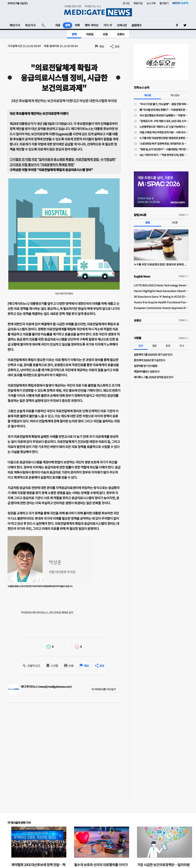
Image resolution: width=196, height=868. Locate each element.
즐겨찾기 (164, 3)
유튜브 (121, 34)
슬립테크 (136, 25)
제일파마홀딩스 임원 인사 (147, 371)
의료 (58, 25)
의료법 (90, 34)
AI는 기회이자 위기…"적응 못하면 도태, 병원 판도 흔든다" (164, 155)
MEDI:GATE (180, 3)
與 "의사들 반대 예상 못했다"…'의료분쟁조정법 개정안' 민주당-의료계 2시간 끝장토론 (164, 110)
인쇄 (71, 666)
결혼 (154, 346)
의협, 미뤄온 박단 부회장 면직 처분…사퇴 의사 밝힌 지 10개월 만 (164, 132)
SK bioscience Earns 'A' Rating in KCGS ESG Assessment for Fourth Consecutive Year (161, 297)
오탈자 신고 (34, 666)
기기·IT (108, 25)
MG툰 (175, 222)
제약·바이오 (91, 25)
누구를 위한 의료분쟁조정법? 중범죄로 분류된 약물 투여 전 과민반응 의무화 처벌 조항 (164, 138)
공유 (117, 46)
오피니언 (122, 25)
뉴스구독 (151, 3)
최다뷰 (148, 95)
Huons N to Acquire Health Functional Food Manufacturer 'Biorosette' (161, 302)
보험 (105, 34)
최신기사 (30, 25)
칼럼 (148, 222)
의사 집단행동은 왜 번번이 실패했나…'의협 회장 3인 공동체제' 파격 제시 (164, 115)
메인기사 (15, 25)
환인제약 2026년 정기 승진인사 (149, 360)
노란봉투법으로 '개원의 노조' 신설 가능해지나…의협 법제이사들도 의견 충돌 (164, 127)
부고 (182, 346)
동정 (168, 346)
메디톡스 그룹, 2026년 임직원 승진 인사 (154, 377)
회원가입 (138, 3)
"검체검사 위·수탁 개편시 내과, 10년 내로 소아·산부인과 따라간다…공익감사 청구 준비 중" (164, 121)
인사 (141, 346)
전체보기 (182, 215)
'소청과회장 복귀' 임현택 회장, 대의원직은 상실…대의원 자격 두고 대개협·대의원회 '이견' (164, 144)
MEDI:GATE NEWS (98, 11)
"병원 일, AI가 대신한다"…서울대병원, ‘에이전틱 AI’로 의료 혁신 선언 (164, 149)
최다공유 (175, 95)
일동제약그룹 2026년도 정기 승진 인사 (153, 355)
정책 (67, 25)
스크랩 (54, 666)
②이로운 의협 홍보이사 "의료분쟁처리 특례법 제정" (42, 165)
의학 (77, 25)
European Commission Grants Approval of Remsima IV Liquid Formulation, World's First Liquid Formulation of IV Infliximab (161, 308)
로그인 (126, 3)
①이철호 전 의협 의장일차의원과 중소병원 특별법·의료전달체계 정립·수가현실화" (63, 159)
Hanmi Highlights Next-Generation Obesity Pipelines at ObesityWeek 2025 (161, 291)
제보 (102, 46)
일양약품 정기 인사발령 (145, 366)
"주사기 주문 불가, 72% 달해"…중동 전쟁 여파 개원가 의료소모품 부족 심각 (164, 104)
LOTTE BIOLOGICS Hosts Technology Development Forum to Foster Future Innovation (161, 285)
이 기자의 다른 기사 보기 (103, 689)
